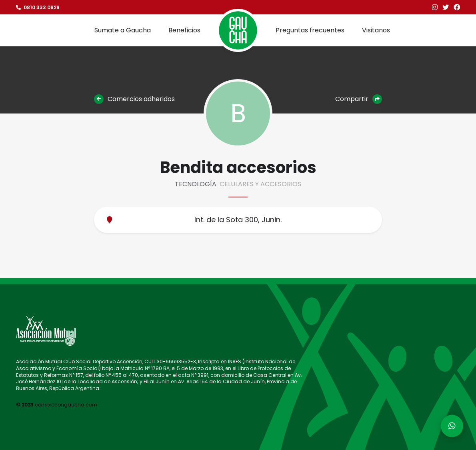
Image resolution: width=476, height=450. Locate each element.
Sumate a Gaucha (123, 30)
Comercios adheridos (134, 99)
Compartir (359, 99)
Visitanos (376, 30)
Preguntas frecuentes (310, 30)
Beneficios (184, 30)
